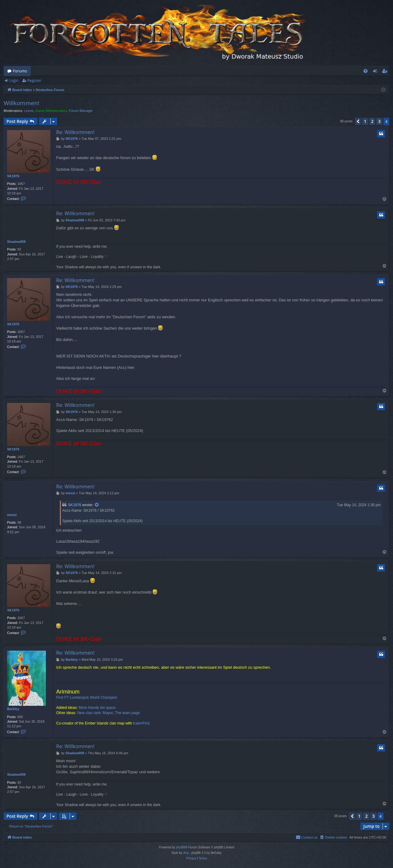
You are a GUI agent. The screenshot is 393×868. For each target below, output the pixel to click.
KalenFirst (141, 723)
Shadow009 (16, 242)
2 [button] (372, 121)
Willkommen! (21, 103)
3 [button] (379, 121)
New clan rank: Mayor (95, 713)
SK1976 (13, 176)
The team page (127, 713)
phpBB (181, 847)
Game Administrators (51, 111)
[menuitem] (366, 71)
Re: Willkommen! (75, 132)
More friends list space (97, 708)
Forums (20, 71)
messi (12, 515)
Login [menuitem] (376, 72)
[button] (358, 121)
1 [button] (365, 121)
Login (14, 80)
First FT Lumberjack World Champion (87, 698)
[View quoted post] (97, 505)
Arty (186, 853)
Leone (29, 111)
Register (34, 80)
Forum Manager (81, 111)
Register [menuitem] (386, 72)
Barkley (13, 709)
